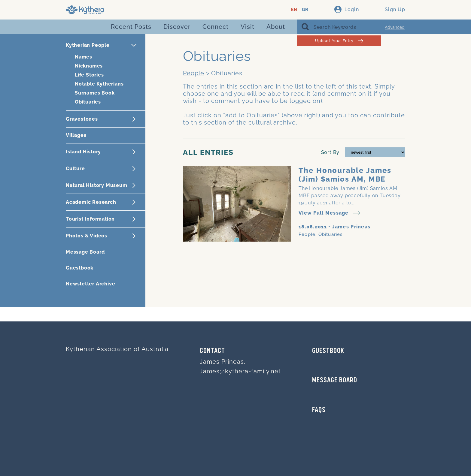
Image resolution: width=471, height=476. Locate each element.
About (276, 27)
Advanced (395, 27)
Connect (216, 27)
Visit (248, 27)
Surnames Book (95, 93)
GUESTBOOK (328, 351)
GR (305, 10)
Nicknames (89, 66)
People (194, 73)
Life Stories (89, 75)
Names (84, 57)
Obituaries (88, 102)
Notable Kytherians (99, 84)
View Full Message (329, 213)
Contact (212, 351)
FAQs (319, 410)
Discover (177, 27)
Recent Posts (131, 27)
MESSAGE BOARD (335, 381)
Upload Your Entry (339, 41)
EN (294, 10)
